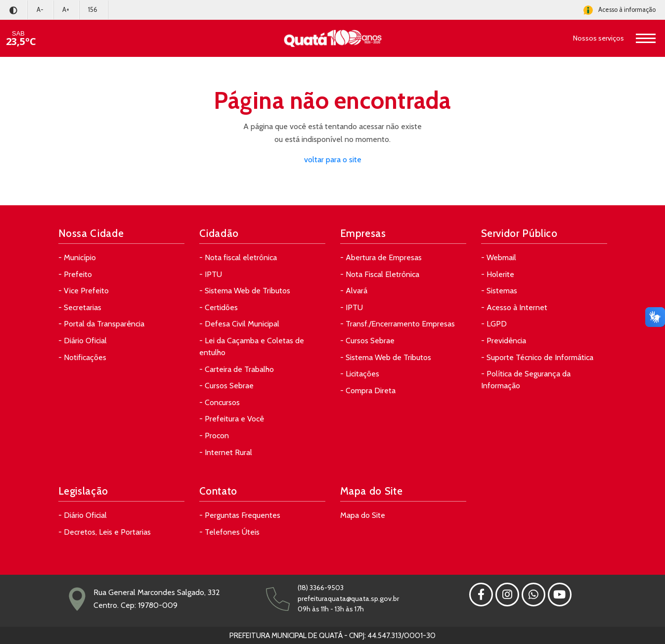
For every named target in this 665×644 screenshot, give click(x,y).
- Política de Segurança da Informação (526, 380)
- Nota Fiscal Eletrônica (380, 274)
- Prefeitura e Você (232, 419)
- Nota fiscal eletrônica (238, 257)
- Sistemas (499, 291)
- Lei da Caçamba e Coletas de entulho (252, 346)
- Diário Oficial (83, 341)
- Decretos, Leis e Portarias (105, 532)
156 (93, 10)
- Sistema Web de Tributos (245, 291)
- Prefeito (75, 274)
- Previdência (504, 341)
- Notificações (82, 357)
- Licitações (360, 374)
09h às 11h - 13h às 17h (331, 609)
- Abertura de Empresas (381, 257)
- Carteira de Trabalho (237, 369)
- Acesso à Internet (514, 307)
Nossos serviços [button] (598, 38)
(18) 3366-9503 (321, 588)
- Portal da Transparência (101, 324)
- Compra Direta (368, 391)
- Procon (214, 436)
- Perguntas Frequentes (240, 515)
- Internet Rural (226, 452)
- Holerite (498, 274)
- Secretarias (80, 307)
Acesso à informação (620, 10)
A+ (66, 10)
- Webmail (499, 257)
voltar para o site (333, 160)
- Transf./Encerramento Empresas (398, 324)
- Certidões (219, 307)
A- (40, 10)
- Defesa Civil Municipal (239, 324)
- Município (77, 257)
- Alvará (354, 291)
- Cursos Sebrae (226, 386)
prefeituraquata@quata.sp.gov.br (348, 598)
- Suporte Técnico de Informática (537, 357)
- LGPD (494, 324)
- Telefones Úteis (229, 532)
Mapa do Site (363, 515)
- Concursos (220, 402)
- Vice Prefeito (84, 291)
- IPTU (211, 274)
